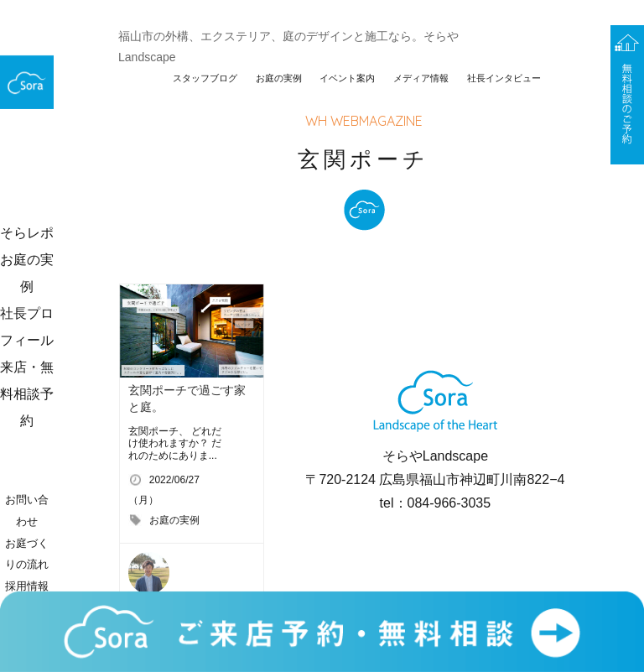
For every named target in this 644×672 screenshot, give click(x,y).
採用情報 (27, 586)
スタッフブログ (205, 78)
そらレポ (27, 233)
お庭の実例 (279, 78)
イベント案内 (347, 78)
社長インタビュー (504, 78)
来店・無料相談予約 (27, 394)
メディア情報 (421, 78)
